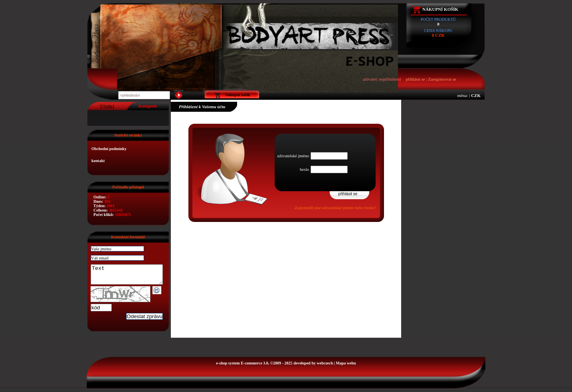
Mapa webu (346, 367)
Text (131, 276)
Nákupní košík (440, 9)
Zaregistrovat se (442, 79)
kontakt (98, 161)
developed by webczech (313, 367)
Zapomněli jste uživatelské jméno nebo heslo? (335, 208)
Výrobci (107, 106)
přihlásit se (416, 79)
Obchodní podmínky (109, 149)
